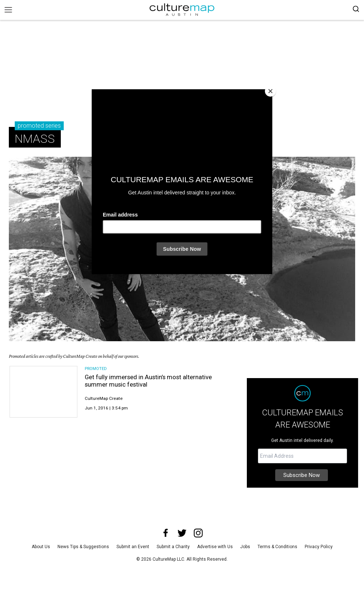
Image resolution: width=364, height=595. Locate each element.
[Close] (270, 91)
